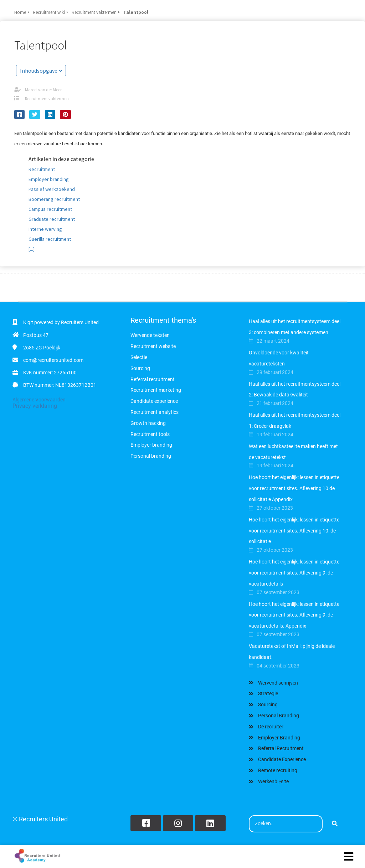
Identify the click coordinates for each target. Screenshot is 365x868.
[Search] (335, 824)
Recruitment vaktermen (47, 98)
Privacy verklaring (35, 406)
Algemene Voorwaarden (39, 400)
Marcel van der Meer (43, 90)
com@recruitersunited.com (53, 360)
